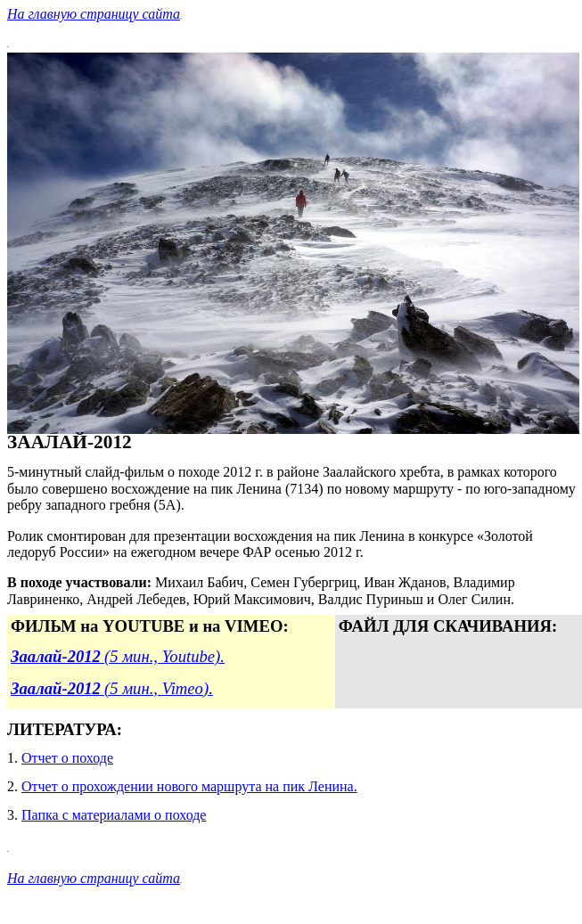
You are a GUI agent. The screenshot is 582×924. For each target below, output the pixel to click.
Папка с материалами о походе (114, 815)
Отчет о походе (67, 758)
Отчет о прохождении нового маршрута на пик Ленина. (189, 786)
